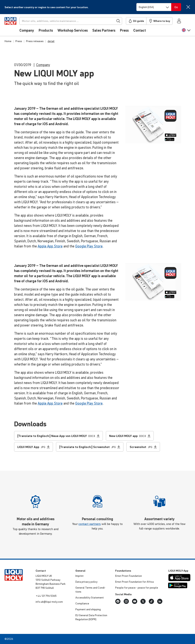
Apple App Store (50, 246)
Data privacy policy (86, 582)
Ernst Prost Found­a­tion (129, 576)
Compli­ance (82, 603)
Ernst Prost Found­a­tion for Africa (134, 582)
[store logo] (16, 26)
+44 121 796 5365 (46, 596)
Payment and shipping (88, 609)
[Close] (188, 7)
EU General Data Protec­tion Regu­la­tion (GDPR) (91, 617)
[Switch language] (154, 7)
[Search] (77, 21)
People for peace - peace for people (137, 588)
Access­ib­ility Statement (90, 598)
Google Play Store (89, 246)
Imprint (80, 576)
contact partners (90, 524)
